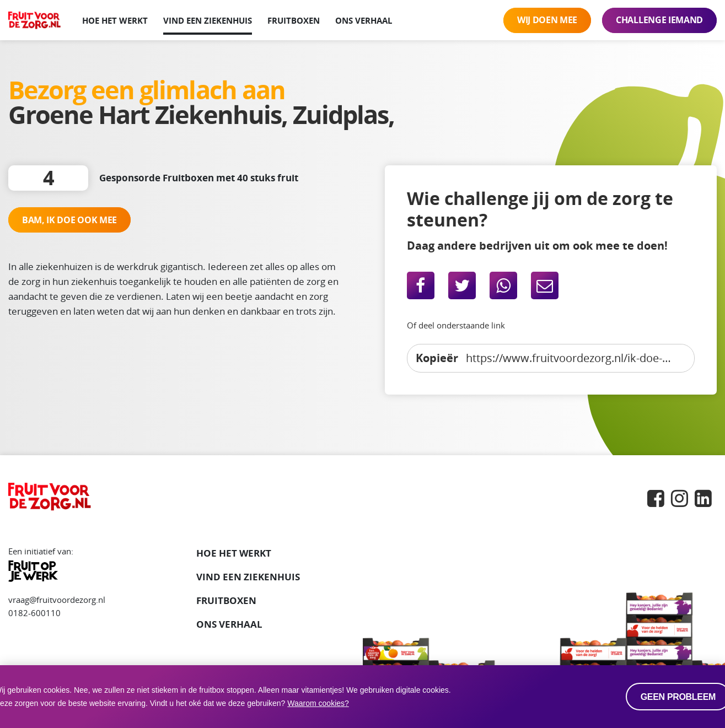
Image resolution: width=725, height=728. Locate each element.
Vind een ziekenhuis (208, 20)
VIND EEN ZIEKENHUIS (248, 577)
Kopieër (437, 358)
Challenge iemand (659, 20)
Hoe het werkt (115, 20)
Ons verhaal (364, 20)
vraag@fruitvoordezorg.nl (57, 600)
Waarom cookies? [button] (318, 703)
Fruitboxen (294, 20)
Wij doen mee (547, 20)
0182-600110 (34, 613)
